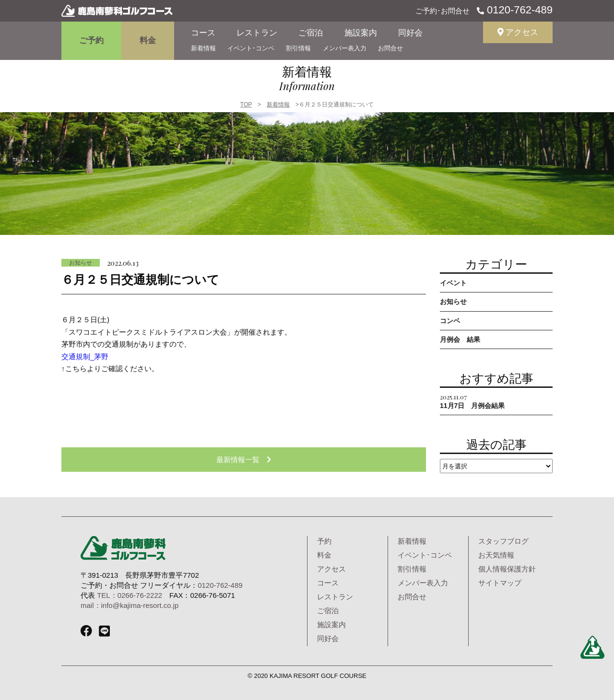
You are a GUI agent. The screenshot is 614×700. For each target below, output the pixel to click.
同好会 (410, 33)
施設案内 (361, 33)
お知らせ (81, 263)
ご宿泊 (311, 33)
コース (203, 33)
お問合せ (390, 48)
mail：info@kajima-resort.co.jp (130, 605)
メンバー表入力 (345, 48)
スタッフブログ (503, 541)
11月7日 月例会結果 (472, 401)
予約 (324, 541)
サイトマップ (500, 583)
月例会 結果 (460, 339)
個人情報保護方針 (507, 569)
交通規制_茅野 (85, 356)
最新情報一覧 (244, 460)
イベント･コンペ (251, 48)
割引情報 (298, 48)
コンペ (450, 321)
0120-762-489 (518, 10)
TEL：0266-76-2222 (130, 595)
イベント (453, 283)
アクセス (518, 32)
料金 (148, 41)
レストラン (257, 33)
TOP (246, 105)
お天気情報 (496, 555)
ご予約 (91, 41)
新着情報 (203, 48)
